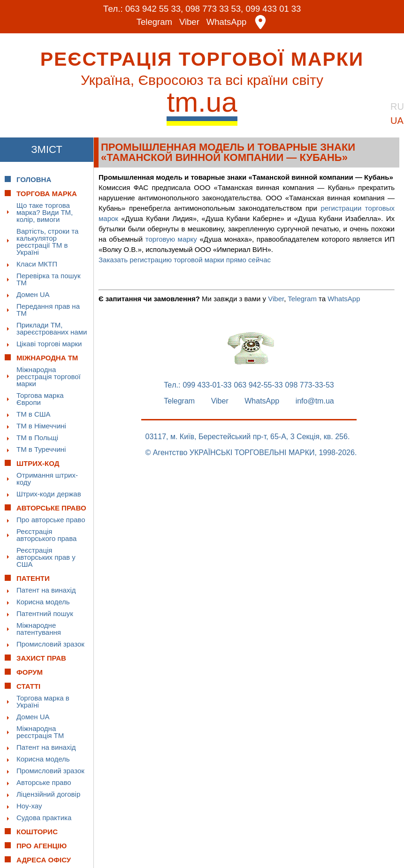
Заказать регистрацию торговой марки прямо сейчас (185, 260)
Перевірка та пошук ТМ (49, 279)
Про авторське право (51, 520)
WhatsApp (227, 22)
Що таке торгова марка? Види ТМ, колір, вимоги (45, 212)
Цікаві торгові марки (49, 344)
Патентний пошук (45, 613)
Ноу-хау (29, 806)
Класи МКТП (37, 264)
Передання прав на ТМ (48, 310)
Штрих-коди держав (49, 494)
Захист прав (41, 658)
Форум (30, 672)
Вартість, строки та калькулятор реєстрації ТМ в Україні (47, 242)
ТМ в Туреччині (41, 449)
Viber (189, 22)
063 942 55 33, (152, 9)
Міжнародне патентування (39, 629)
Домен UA (33, 294)
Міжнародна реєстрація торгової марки (49, 377)
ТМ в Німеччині (41, 426)
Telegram (153, 22)
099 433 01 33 (275, 9)
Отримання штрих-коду (47, 479)
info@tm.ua (315, 401)
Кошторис (37, 832)
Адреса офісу (44, 860)
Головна (34, 179)
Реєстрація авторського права (46, 535)
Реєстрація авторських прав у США (46, 557)
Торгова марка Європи (40, 399)
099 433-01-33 (207, 385)
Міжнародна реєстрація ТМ (40, 732)
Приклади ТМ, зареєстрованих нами (52, 328)
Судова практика (44, 818)
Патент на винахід (46, 590)
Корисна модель (43, 602)
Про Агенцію (42, 846)
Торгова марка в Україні (43, 701)
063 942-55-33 (259, 385)
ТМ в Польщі (37, 438)
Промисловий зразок (50, 644)
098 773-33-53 (310, 385)
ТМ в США (34, 414)
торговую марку (171, 239)
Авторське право (44, 782)
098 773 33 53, (214, 9)
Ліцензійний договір (48, 794)
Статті (28, 686)
